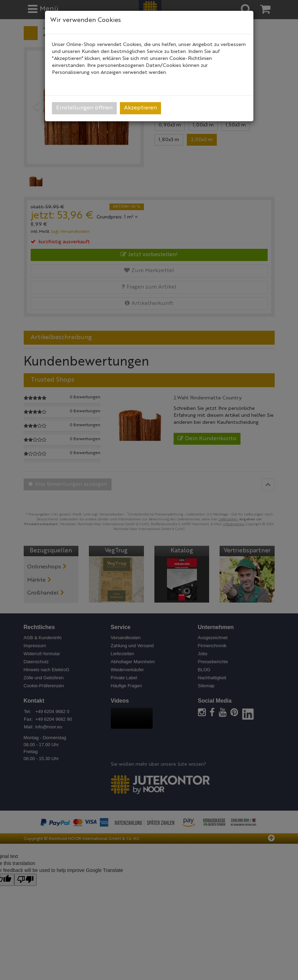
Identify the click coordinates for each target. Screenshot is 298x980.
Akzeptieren (140, 108)
